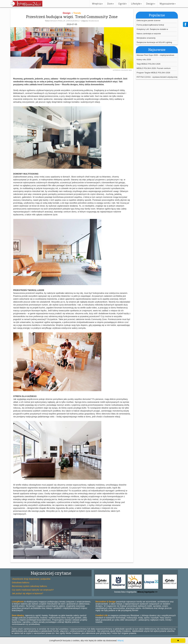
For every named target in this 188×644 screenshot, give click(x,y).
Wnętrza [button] (97, 4)
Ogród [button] (122, 4)
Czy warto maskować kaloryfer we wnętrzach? (33, 590)
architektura (117, 70)
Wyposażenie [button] (168, 4)
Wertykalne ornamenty (146, 38)
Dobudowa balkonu (21, 583)
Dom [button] (111, 4)
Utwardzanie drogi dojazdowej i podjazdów (31, 579)
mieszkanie (125, 70)
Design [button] (151, 4)
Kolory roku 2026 (144, 60)
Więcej (120, 641)
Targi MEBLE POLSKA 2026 (148, 64)
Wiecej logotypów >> (147, 592)
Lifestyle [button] (136, 4)
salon (130, 70)
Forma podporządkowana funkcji (150, 25)
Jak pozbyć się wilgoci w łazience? (28, 593)
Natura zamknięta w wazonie (149, 34)
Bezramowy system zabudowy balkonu (29, 586)
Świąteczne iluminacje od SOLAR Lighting (154, 42)
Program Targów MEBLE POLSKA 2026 (153, 73)
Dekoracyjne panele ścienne (148, 20)
